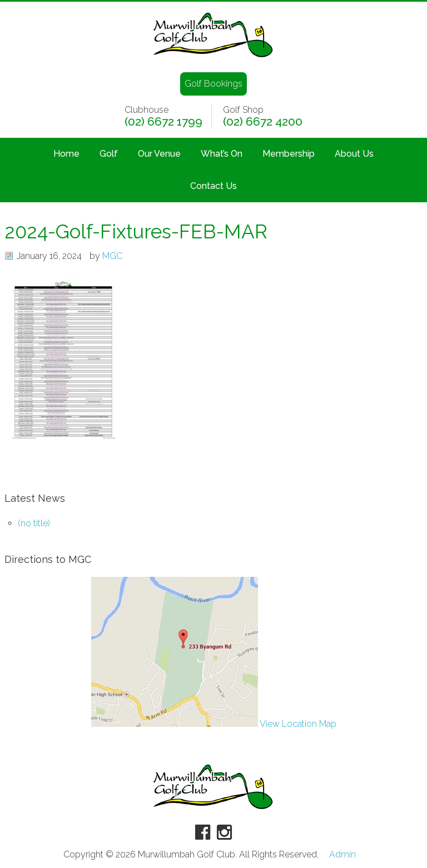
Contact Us (213, 186)
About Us (354, 154)
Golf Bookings (213, 84)
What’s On (222, 154)
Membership (289, 154)
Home (66, 154)
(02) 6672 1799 (163, 122)
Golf (109, 154)
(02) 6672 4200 (263, 122)
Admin (342, 855)
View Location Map (214, 724)
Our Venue (159, 154)
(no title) (34, 523)
